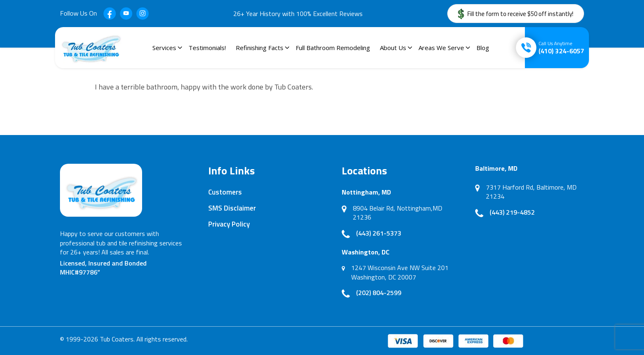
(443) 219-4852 (512, 212)
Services (164, 48)
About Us (393, 48)
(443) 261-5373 (379, 233)
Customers (225, 192)
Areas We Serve (441, 48)
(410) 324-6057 (561, 48)
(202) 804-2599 (379, 293)
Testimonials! (207, 48)
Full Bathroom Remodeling (333, 48)
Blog (483, 48)
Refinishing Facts (260, 48)
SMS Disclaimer (232, 208)
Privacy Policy (229, 224)
